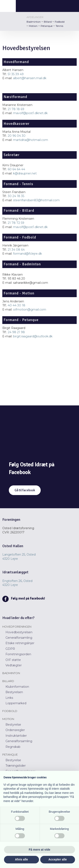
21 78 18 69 (16, 109)
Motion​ (8, 719)
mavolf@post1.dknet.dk (30, 113)
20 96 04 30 (17, 136)
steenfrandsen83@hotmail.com (36, 200)
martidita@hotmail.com (31, 140)
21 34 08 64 (16, 250)
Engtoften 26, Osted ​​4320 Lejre (17, 583)
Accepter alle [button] (58, 859)
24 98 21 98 (16, 332)
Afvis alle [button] (21, 859)
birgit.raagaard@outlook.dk (33, 336)
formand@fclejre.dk (27, 254)
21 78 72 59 (16, 223)
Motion (33, 26)
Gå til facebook (25, 490)
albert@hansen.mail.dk (30, 78)
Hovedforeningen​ (17, 627)
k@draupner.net (25, 173)
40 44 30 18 (17, 305)
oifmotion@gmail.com (30, 310)
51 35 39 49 (16, 74)
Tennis (59, 26)
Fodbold (60, 22)
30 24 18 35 (16, 196)
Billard (48, 22)
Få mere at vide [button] (40, 850)
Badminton (34, 22)
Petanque (47, 26)
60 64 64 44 (16, 169)
